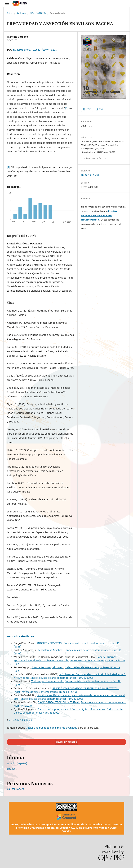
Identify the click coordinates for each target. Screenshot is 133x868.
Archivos (21, 13)
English (11, 769)
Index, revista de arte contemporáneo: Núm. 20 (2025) (63, 678)
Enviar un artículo (66, 742)
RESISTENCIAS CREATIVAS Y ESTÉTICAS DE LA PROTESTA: (86, 688)
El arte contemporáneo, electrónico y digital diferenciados (71, 709)
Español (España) (17, 763)
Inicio (10, 13)
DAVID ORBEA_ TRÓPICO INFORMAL (59, 702)
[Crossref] (66, 817)
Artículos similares (20, 636)
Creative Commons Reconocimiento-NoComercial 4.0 (99, 215)
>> (33, 720)
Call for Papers (15, 789)
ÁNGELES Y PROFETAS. (50, 643)
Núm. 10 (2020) (38, 13)
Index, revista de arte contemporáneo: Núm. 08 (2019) (45, 692)
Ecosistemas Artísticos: (51, 650)
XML (101, 109)
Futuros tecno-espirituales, (47, 667)
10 (27, 720)
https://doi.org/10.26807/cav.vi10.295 (35, 50)
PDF (88, 109)
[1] (67, 108)
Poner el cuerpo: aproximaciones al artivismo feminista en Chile (65, 659)
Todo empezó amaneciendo (48, 681)
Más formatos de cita (95, 158)
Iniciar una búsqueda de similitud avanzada (52, 728)
